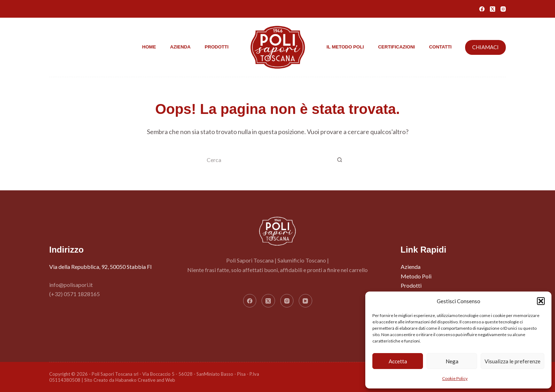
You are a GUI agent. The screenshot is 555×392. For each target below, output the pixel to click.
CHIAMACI (485, 47)
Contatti (440, 47)
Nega (452, 361)
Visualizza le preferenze (513, 361)
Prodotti (216, 47)
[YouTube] (305, 301)
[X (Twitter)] (493, 9)
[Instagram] (503, 9)
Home (149, 47)
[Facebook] (482, 9)
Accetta (398, 361)
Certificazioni (396, 47)
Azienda (181, 47)
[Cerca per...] (269, 160)
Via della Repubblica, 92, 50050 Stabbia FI (101, 267)
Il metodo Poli (345, 47)
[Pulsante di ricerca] (339, 160)
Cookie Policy (455, 378)
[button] (541, 301)
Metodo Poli (416, 276)
